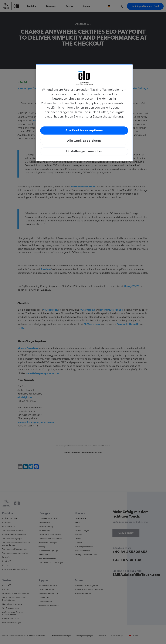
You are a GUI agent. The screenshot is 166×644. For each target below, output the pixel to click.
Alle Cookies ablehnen (84, 141)
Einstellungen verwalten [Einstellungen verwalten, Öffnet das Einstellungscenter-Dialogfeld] (84, 151)
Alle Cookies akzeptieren (84, 131)
